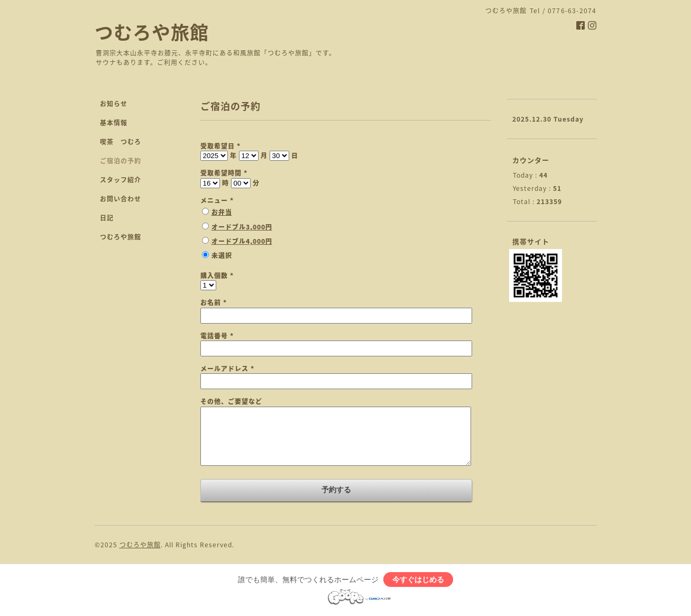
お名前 (214, 302)
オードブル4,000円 (242, 241)
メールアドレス (227, 369)
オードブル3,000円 (242, 227)
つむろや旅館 (152, 32)
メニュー (217, 200)
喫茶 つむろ (121, 142)
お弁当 (222, 212)
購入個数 (217, 275)
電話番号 (217, 336)
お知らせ (114, 104)
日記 (107, 218)
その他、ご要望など (231, 401)
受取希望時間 (224, 173)
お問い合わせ (121, 199)
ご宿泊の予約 (121, 161)
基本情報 (114, 123)
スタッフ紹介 (121, 180)
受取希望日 (220, 146)
